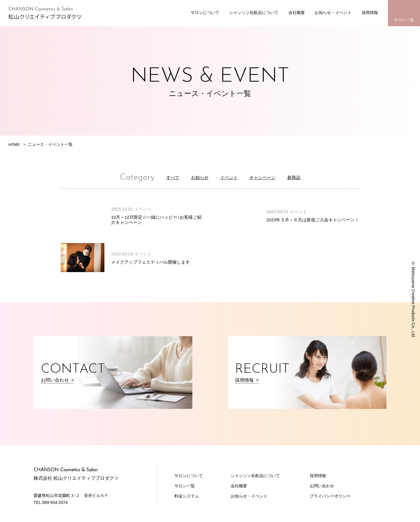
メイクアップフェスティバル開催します (150, 262)
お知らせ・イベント (333, 13)
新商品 (301, 177)
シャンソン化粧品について (254, 13)
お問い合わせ (322, 486)
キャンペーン (266, 177)
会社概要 (297, 13)
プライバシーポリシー (330, 496)
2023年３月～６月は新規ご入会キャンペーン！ (313, 220)
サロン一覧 (404, 20)
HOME (15, 144)
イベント (228, 177)
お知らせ (195, 177)
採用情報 (370, 13)
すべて (165, 177)
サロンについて (205, 13)
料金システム (187, 496)
